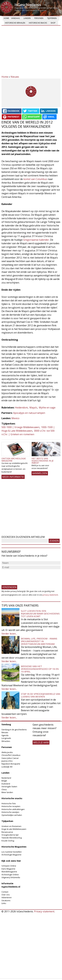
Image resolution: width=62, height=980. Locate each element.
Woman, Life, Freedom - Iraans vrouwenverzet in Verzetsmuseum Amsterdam (39, 641)
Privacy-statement (44, 911)
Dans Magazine (8, 869)
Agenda (5, 735)
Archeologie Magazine (11, 855)
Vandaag (16, 18)
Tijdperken (52, 18)
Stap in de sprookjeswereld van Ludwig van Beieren (40, 695)
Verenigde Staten (9, 786)
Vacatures (6, 900)
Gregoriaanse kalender (36, 240)
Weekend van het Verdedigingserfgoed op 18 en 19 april (40, 669)
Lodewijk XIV (7, 767)
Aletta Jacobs (7, 752)
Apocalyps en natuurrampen (29, 413)
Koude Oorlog (8, 841)
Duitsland (6, 784)
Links (4, 903)
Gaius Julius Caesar (10, 758)
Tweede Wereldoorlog (12, 838)
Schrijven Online (9, 866)
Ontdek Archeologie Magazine (14, 460)
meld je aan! (41, 742)
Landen (27, 18)
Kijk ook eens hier (11, 861)
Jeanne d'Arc (7, 761)
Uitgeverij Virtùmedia (11, 877)
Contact (5, 892)
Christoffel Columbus (11, 755)
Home (6, 18)
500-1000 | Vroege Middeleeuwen (20, 427)
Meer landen (7, 792)
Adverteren (7, 897)
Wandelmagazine (9, 872)
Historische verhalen (15, 23)
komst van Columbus (35, 179)
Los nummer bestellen (12, 852)
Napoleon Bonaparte (11, 764)
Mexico (15, 418)
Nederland (6, 778)
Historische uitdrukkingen (13, 809)
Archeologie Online (10, 875)
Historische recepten (11, 806)
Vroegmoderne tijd (10, 835)
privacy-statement (50, 595)
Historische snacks (38, 23)
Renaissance (7, 832)
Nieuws (15, 77)
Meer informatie (13, 477)
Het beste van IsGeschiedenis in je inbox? (43, 461)
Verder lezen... (9, 634)
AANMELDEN (40, 473)
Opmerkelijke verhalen (12, 815)
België (4, 781)
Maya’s (33, 408)
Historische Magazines (14, 847)
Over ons (6, 895)
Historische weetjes (10, 812)
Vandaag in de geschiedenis (14, 730)
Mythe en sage (47, 408)
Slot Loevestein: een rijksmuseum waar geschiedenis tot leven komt (40, 614)
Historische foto (9, 803)
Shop (53, 23)
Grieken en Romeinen (11, 826)
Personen (39, 18)
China (4, 789)
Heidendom (21, 408)
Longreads (6, 738)
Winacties (6, 741)
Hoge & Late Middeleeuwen (14, 829)
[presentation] (24, 576)
